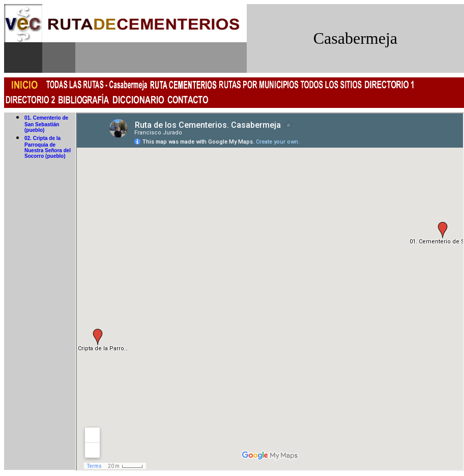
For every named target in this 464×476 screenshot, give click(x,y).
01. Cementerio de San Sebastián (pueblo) (46, 124)
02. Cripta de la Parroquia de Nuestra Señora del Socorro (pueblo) (48, 147)
